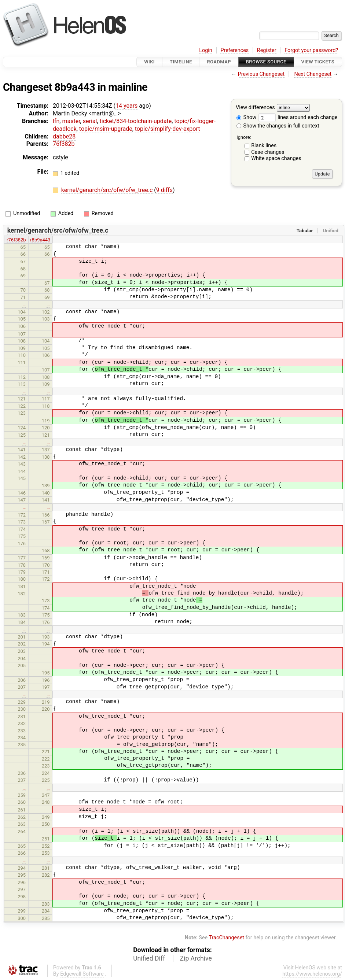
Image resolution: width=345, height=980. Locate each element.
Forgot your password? (311, 50)
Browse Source (266, 62)
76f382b (64, 144)
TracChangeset (226, 938)
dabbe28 (64, 136)
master (71, 121)
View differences (255, 108)
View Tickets (318, 62)
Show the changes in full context (278, 126)
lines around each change (298, 117)
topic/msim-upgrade (106, 129)
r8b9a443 (40, 240)
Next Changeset (313, 74)
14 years (126, 106)
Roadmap (219, 62)
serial (90, 121)
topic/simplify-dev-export (168, 129)
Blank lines (264, 146)
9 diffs (164, 190)
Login (206, 50)
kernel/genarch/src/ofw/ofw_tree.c (108, 190)
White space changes (276, 158)
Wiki (149, 62)
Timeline (181, 62)
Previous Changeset (261, 74)
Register (267, 50)
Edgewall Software (82, 974)
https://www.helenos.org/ (312, 974)
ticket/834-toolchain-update (136, 121)
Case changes (268, 152)
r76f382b (16, 240)
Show (246, 117)
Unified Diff (149, 958)
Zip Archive (196, 958)
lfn (56, 121)
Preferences (234, 50)
